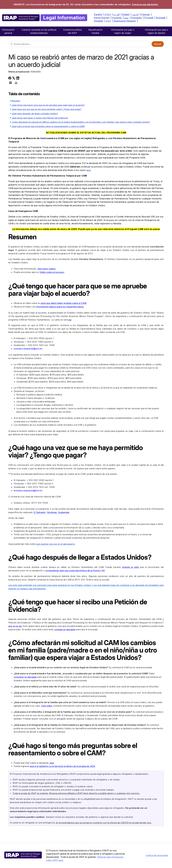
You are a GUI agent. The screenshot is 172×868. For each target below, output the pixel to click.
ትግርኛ (108, 21)
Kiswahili (98, 21)
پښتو (127, 18)
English (126, 14)
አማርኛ (108, 14)
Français (145, 14)
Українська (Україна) (125, 21)
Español (98, 14)
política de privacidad (157, 855)
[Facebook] (10, 78)
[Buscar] (79, 44)
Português (137, 18)
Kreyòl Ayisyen (102, 18)
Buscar (158, 44)
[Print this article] (10, 83)
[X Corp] (14, 78)
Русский (149, 18)
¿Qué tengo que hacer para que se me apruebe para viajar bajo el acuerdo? (48, 105)
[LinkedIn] (18, 78)
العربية (117, 14)
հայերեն (117, 18)
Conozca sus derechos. (145, 4)
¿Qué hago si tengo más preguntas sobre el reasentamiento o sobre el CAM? (48, 126)
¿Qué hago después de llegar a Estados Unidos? (35, 114)
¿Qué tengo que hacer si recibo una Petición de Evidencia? (40, 118)
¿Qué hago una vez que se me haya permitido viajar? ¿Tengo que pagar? (46, 109)
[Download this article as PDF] (16, 83)
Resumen (16, 101)
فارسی (135, 14)
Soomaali (161, 18)
